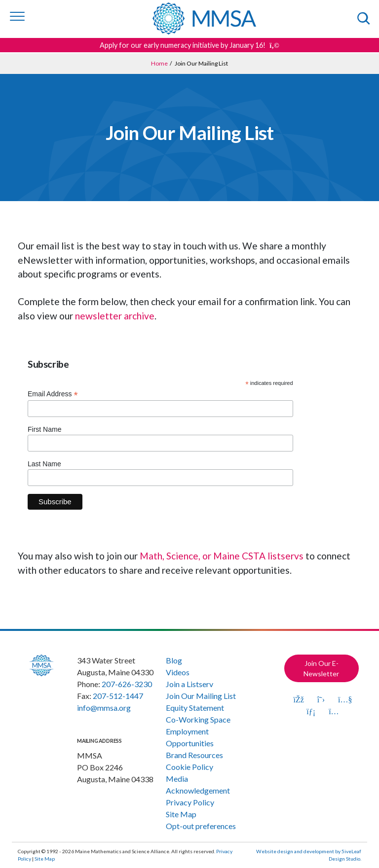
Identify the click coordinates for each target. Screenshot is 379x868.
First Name (44, 429)
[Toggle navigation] (17, 16)
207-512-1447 (118, 696)
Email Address (53, 394)
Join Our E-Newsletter (321, 668)
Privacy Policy (190, 802)
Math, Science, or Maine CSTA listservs (222, 556)
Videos (178, 672)
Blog (174, 660)
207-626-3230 (127, 684)
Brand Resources (194, 755)
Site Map (181, 814)
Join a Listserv (189, 684)
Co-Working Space (198, 719)
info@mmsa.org (104, 708)
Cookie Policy (189, 767)
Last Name (44, 464)
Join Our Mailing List (201, 696)
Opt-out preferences (201, 826)
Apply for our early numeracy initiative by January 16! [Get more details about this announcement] (189, 45)
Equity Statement (195, 708)
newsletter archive (115, 316)
